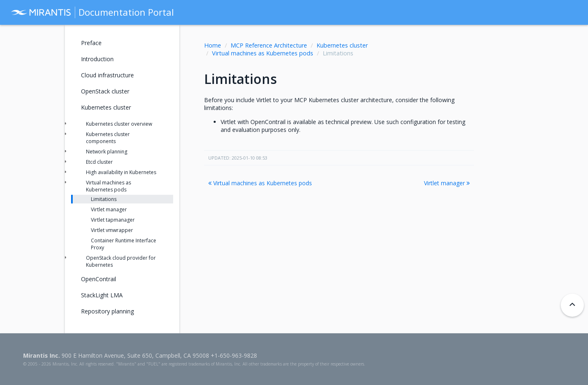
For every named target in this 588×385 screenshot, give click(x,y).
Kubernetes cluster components (108, 138)
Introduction (97, 59)
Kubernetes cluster (342, 45)
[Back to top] (572, 305)
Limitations (104, 199)
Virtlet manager (447, 183)
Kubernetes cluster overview (119, 124)
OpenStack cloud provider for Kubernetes (121, 261)
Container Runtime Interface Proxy (124, 244)
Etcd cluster (99, 162)
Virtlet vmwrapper (112, 230)
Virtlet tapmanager (113, 220)
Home (213, 45)
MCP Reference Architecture (269, 45)
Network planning (107, 152)
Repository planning (107, 311)
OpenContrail (99, 279)
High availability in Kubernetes (121, 172)
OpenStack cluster (105, 91)
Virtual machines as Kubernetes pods (263, 53)
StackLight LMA (102, 295)
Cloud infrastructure (107, 75)
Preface (91, 43)
